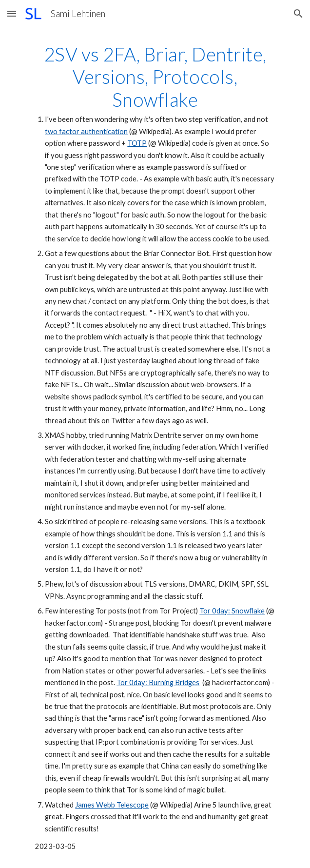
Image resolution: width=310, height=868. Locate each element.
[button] (12, 13)
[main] (155, 448)
